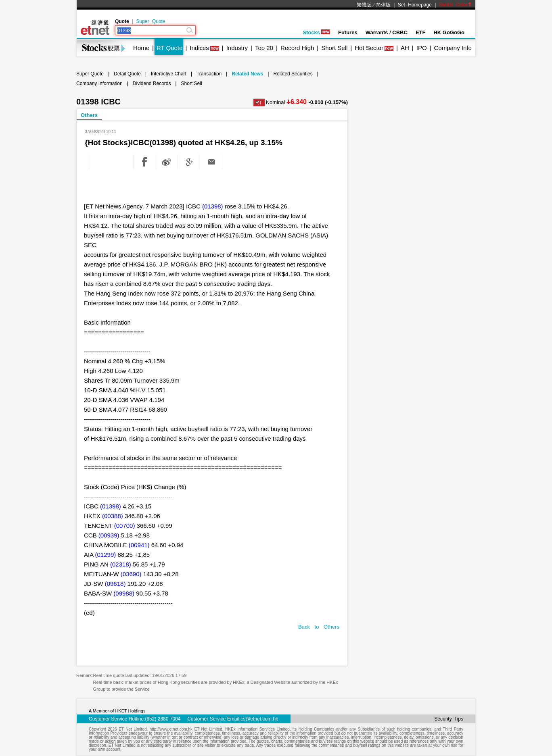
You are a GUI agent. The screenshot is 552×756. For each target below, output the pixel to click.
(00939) (109, 535)
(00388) (113, 516)
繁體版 (364, 5)
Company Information (99, 83)
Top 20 (264, 48)
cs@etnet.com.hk (259, 719)
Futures (348, 32)
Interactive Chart (169, 74)
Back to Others (319, 627)
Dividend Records (152, 83)
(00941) (139, 545)
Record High (297, 48)
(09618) (115, 584)
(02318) (121, 564)
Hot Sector (369, 48)
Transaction (209, 74)
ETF (421, 32)
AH (405, 48)
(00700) (125, 526)
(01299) (106, 555)
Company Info (453, 48)
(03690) (131, 574)
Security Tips (449, 719)
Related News (247, 74)
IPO (422, 48)
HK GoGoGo (449, 32)
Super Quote (151, 21)
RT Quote (169, 48)
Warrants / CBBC (387, 32)
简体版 (383, 5)
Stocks (316, 32)
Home (141, 48)
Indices (199, 48)
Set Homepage (415, 5)
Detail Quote (127, 74)
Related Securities (293, 74)
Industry (237, 48)
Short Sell (334, 48)
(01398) (213, 206)
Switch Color (456, 5)
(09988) (124, 593)
